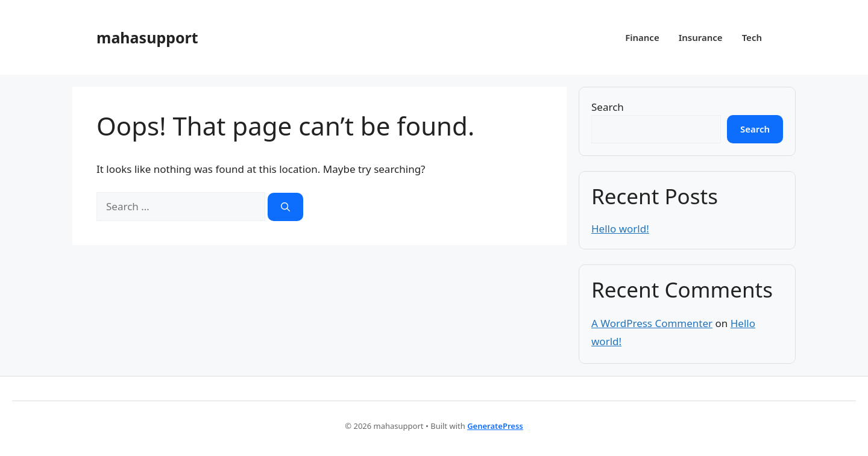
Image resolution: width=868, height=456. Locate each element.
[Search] (285, 207)
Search (608, 107)
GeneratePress (495, 426)
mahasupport (147, 37)
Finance (642, 37)
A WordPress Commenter (652, 323)
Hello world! (620, 229)
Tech (752, 37)
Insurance (701, 37)
